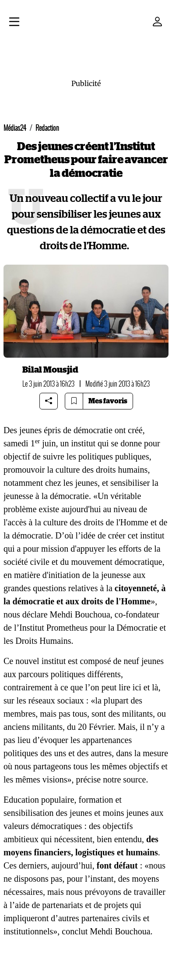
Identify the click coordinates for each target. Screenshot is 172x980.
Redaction (47, 128)
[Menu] (14, 23)
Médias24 (15, 128)
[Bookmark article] (74, 401)
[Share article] (49, 401)
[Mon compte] (158, 22)
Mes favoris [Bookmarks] (108, 401)
